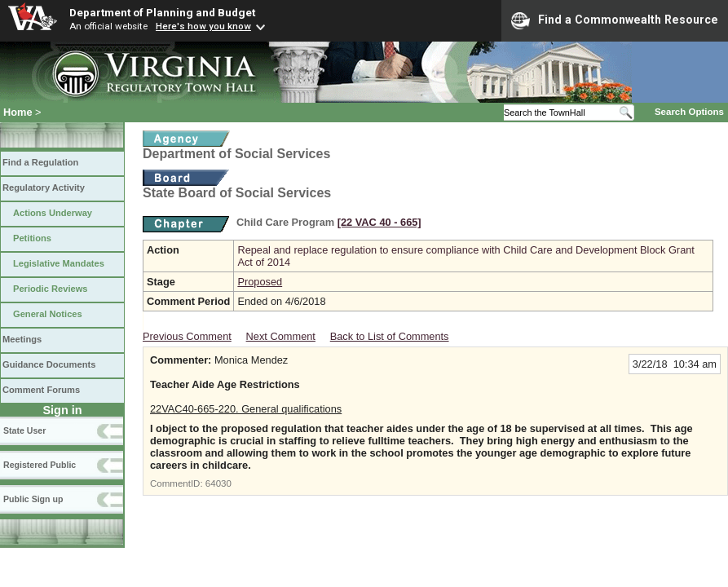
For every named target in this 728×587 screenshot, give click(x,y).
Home (18, 112)
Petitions (32, 238)
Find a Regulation (40, 162)
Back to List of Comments (390, 336)
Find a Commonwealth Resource (615, 20)
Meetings (22, 339)
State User (24, 430)
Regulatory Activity (44, 188)
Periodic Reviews (51, 289)
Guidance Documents (49, 364)
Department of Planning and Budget (162, 12)
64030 (218, 483)
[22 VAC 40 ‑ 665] (379, 222)
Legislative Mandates (59, 263)
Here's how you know (203, 26)
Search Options (689, 112)
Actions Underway (53, 213)
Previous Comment (187, 336)
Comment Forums (41, 390)
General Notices (48, 314)
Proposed (260, 282)
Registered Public (40, 465)
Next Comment (281, 336)
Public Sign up (33, 499)
